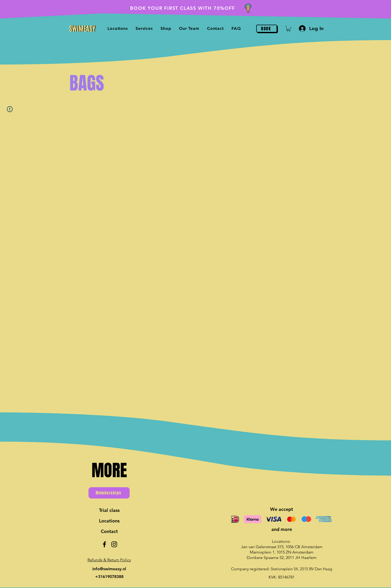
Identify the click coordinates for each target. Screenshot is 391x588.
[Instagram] (114, 544)
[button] (166, 28)
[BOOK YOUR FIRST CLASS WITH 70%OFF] (195, 8)
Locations (109, 521)
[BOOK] (267, 29)
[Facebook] (104, 544)
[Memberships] (109, 493)
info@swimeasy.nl (109, 569)
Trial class (109, 510)
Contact (109, 531)
